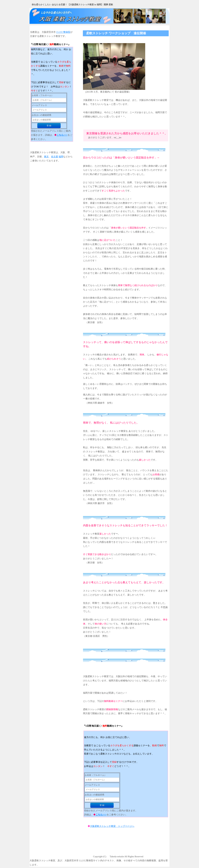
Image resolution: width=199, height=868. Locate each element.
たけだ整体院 (63, 32)
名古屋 (54, 157)
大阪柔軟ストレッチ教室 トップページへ (112, 826)
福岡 (61, 157)
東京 (46, 157)
